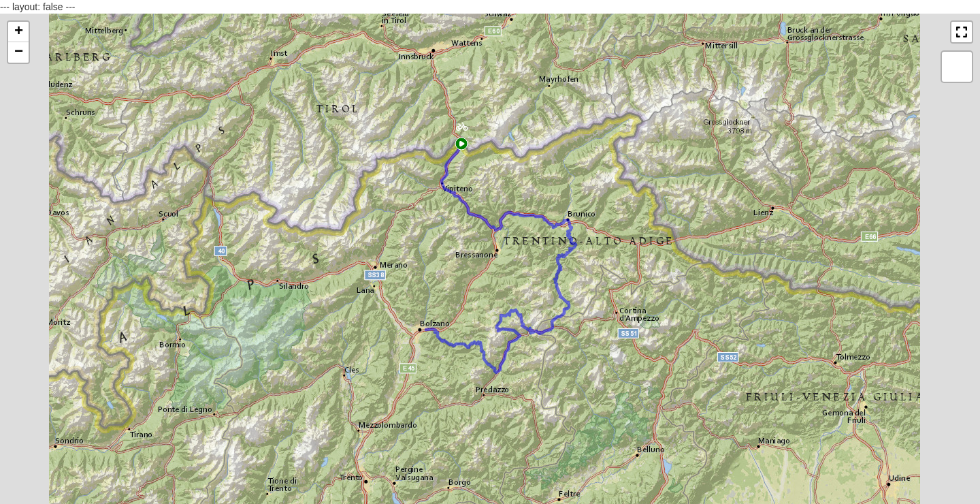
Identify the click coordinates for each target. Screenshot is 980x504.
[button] (462, 130)
